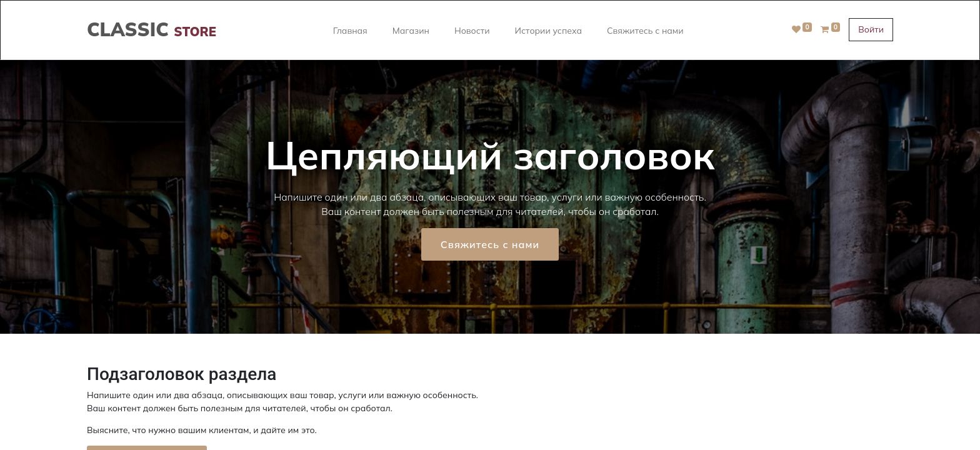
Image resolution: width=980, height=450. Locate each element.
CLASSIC (152, 29)
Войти (871, 29)
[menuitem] (350, 30)
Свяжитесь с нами (490, 244)
